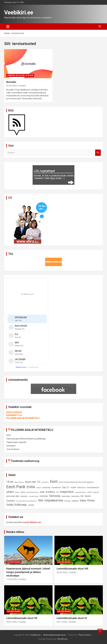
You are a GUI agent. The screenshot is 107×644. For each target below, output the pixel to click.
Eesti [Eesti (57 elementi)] (54, 481)
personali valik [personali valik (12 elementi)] (13, 496)
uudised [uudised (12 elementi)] (75, 501)
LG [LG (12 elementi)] (57, 492)
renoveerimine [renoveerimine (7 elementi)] (34, 496)
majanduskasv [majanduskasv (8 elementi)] (80, 492)
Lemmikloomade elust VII (22, 618)
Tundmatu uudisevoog (25, 461)
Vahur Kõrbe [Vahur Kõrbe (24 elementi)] (87, 501)
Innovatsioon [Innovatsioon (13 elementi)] (93, 487)
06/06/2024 (12, 86)
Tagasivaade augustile (16, 442)
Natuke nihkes (15, 532)
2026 (8, 435)
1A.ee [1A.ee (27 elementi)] (10, 482)
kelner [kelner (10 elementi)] (23, 492)
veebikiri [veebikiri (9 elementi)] (31, 505)
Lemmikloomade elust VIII (72, 569)
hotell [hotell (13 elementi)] (73, 487)
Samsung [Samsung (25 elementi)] (55, 496)
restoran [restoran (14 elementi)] (44, 496)
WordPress (62, 639)
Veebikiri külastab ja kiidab (20, 75)
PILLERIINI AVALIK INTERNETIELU (23, 418)
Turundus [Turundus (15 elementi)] (11, 501)
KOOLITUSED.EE (14, 412)
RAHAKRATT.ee (14, 415)
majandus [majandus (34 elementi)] (67, 492)
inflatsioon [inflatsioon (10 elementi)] (81, 488)
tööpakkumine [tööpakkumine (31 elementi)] (54, 500)
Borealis (11, 82)
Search (98, 153)
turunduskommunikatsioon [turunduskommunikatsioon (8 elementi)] (27, 501)
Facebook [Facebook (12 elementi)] (56, 488)
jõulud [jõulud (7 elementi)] (17, 492)
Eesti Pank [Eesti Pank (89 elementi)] (16, 487)
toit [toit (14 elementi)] (82, 496)
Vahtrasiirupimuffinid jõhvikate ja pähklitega (26, 439)
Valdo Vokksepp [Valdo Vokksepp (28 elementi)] (16, 505)
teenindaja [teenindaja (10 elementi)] (66, 496)
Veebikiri (22, 86)
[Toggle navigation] (8, 27)
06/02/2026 (62, 572)
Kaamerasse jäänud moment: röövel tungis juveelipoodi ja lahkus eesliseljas (28, 572)
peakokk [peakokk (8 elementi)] (96, 492)
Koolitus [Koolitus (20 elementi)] (51, 492)
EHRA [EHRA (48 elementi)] (31, 487)
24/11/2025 (62, 622)
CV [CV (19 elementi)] (39, 482)
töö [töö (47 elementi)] (41, 500)
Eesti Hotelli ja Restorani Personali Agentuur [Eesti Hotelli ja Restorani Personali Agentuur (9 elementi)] (76, 482)
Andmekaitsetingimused (54, 635)
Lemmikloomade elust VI (72, 618)
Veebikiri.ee (19, 13)
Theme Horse (84, 635)
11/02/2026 (12, 579)
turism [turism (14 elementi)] (88, 496)
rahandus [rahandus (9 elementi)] (24, 496)
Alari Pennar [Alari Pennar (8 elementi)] (19, 482)
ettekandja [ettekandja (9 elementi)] (46, 488)
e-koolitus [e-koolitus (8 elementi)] (45, 482)
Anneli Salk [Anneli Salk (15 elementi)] (30, 482)
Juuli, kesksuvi (13, 449)
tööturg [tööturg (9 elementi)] (67, 501)
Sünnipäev (11, 446)
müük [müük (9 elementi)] (89, 492)
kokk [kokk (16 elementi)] (42, 492)
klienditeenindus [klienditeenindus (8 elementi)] (33, 492)
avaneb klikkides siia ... (33, 522)
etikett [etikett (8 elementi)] (39, 488)
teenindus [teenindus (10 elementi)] (75, 496)
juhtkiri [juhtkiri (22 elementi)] (10, 492)
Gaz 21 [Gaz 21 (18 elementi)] (66, 487)
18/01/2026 (12, 622)
